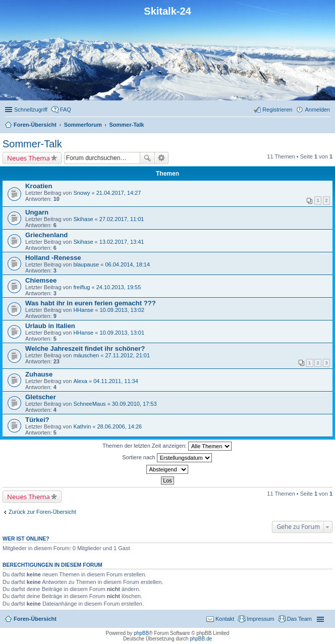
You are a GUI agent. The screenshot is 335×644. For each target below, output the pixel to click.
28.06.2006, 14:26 (119, 426)
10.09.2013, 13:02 (122, 310)
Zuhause (39, 374)
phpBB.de (201, 639)
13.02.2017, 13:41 (122, 242)
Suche (147, 158)
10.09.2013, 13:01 (122, 333)
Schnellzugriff (31, 110)
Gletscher (41, 397)
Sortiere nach (167, 458)
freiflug (81, 287)
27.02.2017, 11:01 (122, 219)
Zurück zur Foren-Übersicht (42, 512)
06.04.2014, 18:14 (127, 264)
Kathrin (82, 426)
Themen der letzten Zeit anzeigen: (167, 446)
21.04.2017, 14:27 (119, 193)
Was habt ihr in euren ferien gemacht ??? (91, 303)
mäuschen (86, 355)
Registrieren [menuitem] (277, 110)
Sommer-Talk (32, 144)
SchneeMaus (89, 404)
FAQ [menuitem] (66, 110)
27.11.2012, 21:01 (127, 355)
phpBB (141, 633)
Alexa (80, 381)
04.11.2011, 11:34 (116, 381)
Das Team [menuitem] (299, 619)
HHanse (83, 310)
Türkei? (37, 420)
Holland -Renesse (53, 258)
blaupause (86, 264)
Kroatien (39, 186)
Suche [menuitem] (327, 126)
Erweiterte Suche (162, 158)
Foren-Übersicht (35, 619)
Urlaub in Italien (50, 326)
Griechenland (46, 235)
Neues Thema (29, 158)
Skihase (83, 219)
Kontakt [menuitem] (225, 619)
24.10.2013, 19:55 (119, 287)
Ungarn (37, 212)
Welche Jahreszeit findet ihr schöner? (85, 348)
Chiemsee (41, 280)
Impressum (260, 619)
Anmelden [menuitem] (317, 110)
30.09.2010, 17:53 (134, 404)
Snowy (81, 193)
